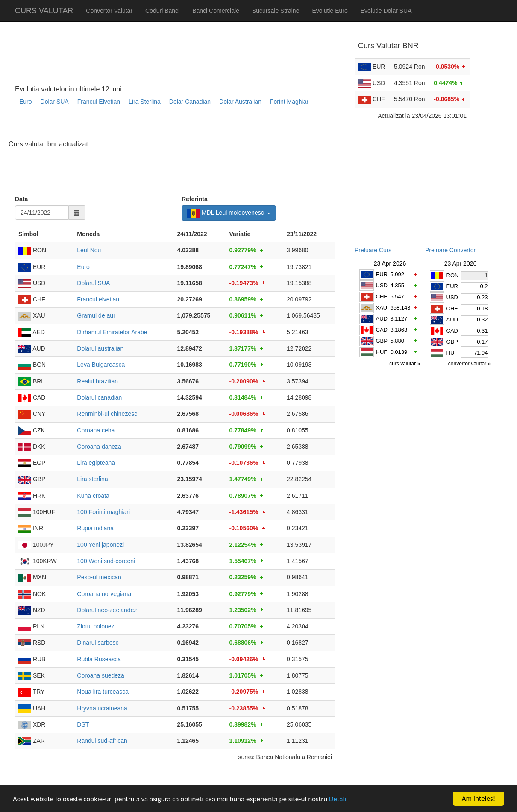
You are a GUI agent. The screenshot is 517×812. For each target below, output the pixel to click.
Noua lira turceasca (103, 692)
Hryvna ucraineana (102, 708)
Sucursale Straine (276, 11)
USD (382, 285)
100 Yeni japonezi (100, 545)
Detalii (338, 799)
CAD (382, 330)
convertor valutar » (470, 364)
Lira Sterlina (145, 102)
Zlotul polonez (95, 626)
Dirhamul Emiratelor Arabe (112, 332)
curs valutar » (405, 364)
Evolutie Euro (330, 11)
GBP (382, 341)
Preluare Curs (373, 250)
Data (21, 199)
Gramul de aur (96, 315)
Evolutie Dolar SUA (386, 11)
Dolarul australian (100, 348)
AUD (382, 319)
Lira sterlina (92, 479)
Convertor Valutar (109, 11)
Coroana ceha (96, 430)
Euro (26, 102)
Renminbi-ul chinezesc (107, 414)
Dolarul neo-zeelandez (107, 610)
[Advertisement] (170, 126)
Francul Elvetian (99, 102)
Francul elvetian (98, 299)
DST (83, 724)
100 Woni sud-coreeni (106, 561)
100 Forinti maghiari (103, 512)
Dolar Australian (240, 102)
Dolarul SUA (93, 283)
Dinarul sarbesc (98, 643)
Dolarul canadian (99, 397)
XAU (382, 308)
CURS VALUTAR (44, 11)
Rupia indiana (95, 528)
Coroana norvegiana (104, 594)
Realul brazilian (97, 381)
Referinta (195, 199)
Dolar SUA (55, 102)
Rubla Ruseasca (99, 659)
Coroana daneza (99, 447)
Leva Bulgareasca (101, 365)
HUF (382, 352)
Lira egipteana (96, 463)
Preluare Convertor (450, 250)
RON (453, 275)
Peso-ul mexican (99, 577)
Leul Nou (89, 250)
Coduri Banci (162, 11)
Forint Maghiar (289, 102)
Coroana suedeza (101, 675)
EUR (382, 274)
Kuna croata (93, 496)
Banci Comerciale (216, 11)
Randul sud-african (102, 741)
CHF (382, 296)
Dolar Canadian (190, 102)
